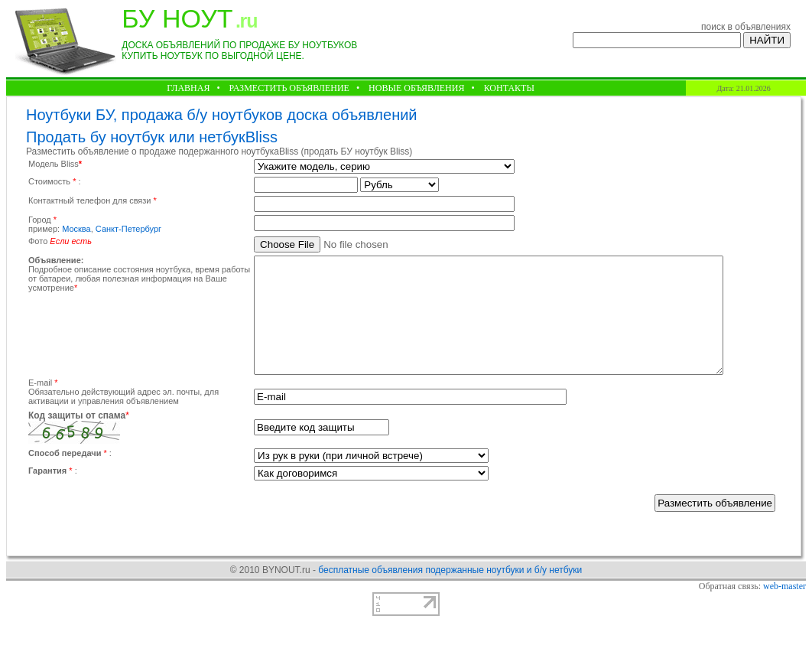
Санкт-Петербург (128, 229)
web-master (784, 609)
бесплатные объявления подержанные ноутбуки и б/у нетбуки (450, 593)
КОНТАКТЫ (509, 88)
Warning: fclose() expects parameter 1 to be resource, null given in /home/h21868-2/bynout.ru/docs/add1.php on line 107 (384, 166)
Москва (76, 229)
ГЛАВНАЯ (188, 88)
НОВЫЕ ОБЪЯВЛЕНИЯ (416, 88)
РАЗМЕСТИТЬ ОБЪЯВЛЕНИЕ (289, 88)
